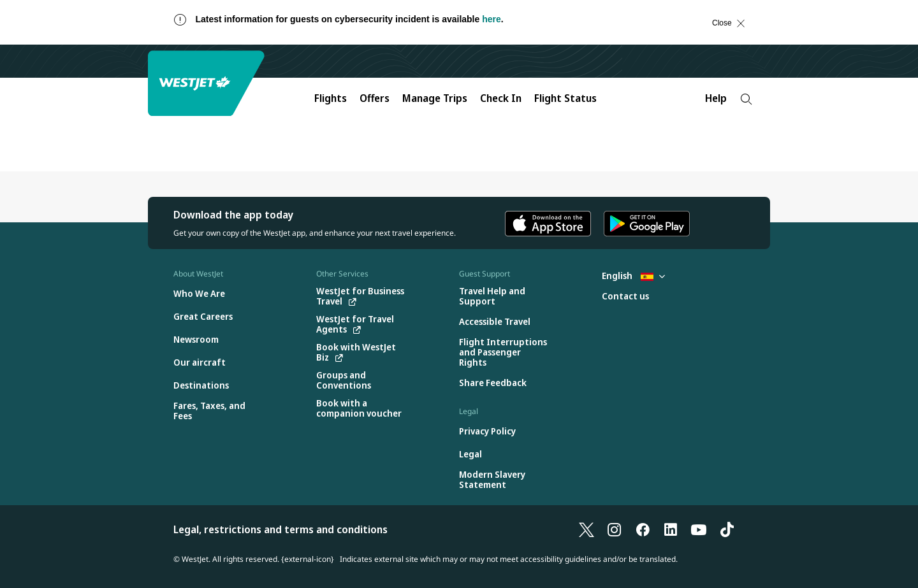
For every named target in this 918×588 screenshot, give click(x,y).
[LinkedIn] (671, 529)
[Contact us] (625, 297)
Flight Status (565, 98)
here (492, 19)
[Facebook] (643, 529)
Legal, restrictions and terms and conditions (280, 529)
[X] (586, 529)
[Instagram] (615, 529)
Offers (375, 98)
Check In (501, 98)
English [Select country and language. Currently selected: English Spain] (633, 276)
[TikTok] (727, 529)
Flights (331, 98)
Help (716, 98)
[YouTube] (699, 529)
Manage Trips (435, 98)
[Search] (746, 99)
